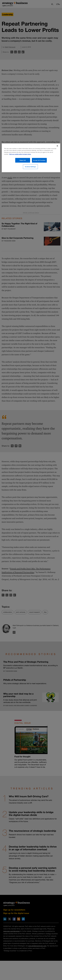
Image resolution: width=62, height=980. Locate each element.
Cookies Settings (30, 167)
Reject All (23, 160)
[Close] (57, 146)
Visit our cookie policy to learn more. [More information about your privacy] (20, 154)
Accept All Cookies (39, 160)
